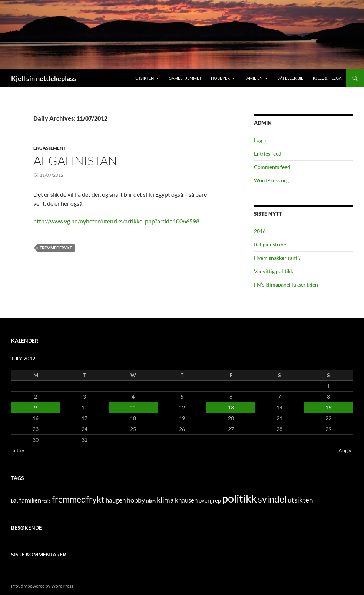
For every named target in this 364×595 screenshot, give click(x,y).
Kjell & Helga (327, 78)
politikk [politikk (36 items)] (239, 498)
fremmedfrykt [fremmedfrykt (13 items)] (78, 499)
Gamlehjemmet (185, 78)
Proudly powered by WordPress (42, 586)
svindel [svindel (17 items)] (272, 499)
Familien (254, 78)
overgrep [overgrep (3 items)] (210, 500)
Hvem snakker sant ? (277, 258)
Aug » (345, 450)
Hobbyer (220, 78)
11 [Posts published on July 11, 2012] (133, 407)
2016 (260, 231)
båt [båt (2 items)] (15, 501)
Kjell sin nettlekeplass (44, 78)
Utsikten (145, 78)
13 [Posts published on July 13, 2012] (231, 407)
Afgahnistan (75, 161)
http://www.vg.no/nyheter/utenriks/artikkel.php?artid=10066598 (116, 221)
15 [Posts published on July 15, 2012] (328, 407)
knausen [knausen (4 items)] (186, 500)
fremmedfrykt (56, 248)
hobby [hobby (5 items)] (136, 500)
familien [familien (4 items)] (30, 500)
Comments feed (272, 167)
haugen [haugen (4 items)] (116, 500)
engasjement (49, 148)
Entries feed (268, 153)
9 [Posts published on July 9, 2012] (36, 407)
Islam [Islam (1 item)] (151, 501)
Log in (261, 140)
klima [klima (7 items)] (165, 500)
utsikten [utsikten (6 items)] (300, 500)
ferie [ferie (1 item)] (47, 501)
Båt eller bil (290, 78)
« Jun (19, 450)
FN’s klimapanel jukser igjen (286, 285)
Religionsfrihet (271, 244)
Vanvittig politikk (274, 271)
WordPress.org (271, 180)
